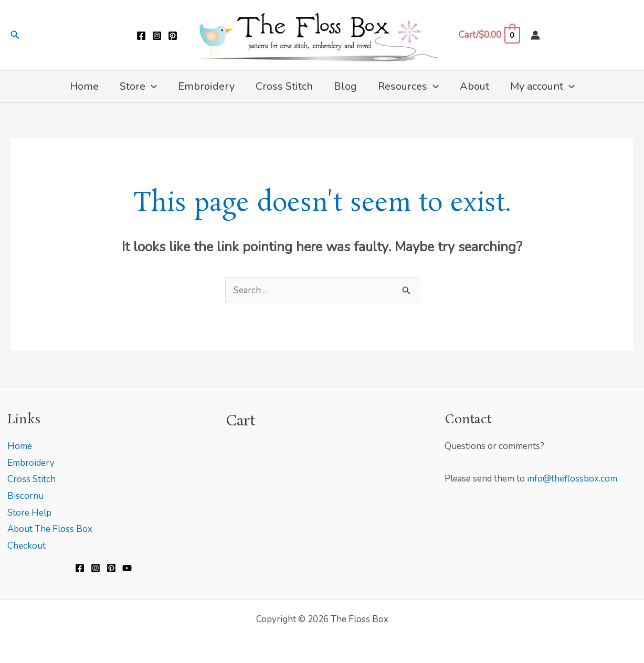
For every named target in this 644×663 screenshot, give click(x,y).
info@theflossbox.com (572, 479)
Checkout (27, 546)
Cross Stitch (31, 479)
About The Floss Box (50, 529)
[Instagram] (157, 36)
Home (20, 446)
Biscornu (25, 496)
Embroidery (31, 463)
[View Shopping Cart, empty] (489, 35)
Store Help (29, 513)
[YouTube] (127, 568)
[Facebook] (141, 36)
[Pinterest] (173, 36)
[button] (15, 35)
